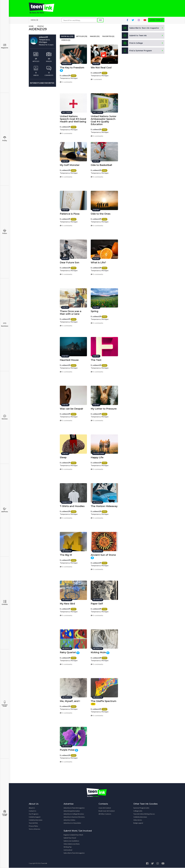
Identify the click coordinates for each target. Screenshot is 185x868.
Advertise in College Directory (74, 814)
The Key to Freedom (72, 67)
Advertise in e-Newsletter (72, 823)
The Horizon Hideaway (104, 506)
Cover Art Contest (105, 808)
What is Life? (98, 262)
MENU (34, 20)
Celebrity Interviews (36, 820)
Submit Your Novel (70, 838)
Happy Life (97, 457)
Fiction (5, 232)
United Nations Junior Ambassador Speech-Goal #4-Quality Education (104, 120)
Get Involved (68, 850)
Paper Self (97, 604)
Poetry (5, 139)
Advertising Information (72, 811)
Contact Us (32, 811)
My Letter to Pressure (104, 409)
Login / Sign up (156, 20)
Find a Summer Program (137, 51)
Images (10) (95, 37)
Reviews (5, 417)
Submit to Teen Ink (134, 36)
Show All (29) (67, 37)
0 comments (66, 82)
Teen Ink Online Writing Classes (144, 814)
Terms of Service (34, 829)
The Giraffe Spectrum (104, 701)
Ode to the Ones (101, 214)
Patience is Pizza (70, 214)
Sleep (63, 457)
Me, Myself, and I (70, 701)
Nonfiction (5, 324)
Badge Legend (138, 823)
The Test (96, 360)
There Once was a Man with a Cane (71, 312)
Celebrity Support (35, 817)
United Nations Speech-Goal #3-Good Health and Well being (73, 119)
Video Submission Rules (72, 844)
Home (31, 26)
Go (100, 20)
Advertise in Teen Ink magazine (74, 808)
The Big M (66, 555)
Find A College (132, 43)
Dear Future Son (70, 262)
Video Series (138, 820)
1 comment (96, 79)
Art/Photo (5, 510)
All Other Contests (105, 814)
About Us (32, 808)
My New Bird (67, 604)
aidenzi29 (66, 75)
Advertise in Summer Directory (74, 817)
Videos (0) (66, 40)
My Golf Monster (70, 165)
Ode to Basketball (101, 165)
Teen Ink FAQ (33, 823)
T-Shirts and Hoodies (72, 506)
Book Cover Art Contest (107, 811)
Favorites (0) (108, 37)
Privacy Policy (33, 826)
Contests (5, 603)
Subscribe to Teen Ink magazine (74, 853)
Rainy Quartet (68, 652)
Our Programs (34, 814)
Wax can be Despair (71, 409)
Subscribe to (140, 28)
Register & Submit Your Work (73, 835)
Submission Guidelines (71, 841)
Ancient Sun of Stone (103, 555)
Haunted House (69, 360)
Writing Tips (68, 847)
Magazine (5, 46)
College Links (138, 811)
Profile (41, 26)
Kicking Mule (98, 652)
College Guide (5, 813)
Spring (95, 311)
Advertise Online (69, 820)
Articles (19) (82, 37)
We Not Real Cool (101, 67)
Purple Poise (67, 750)
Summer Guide (5, 704)
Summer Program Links (141, 808)
